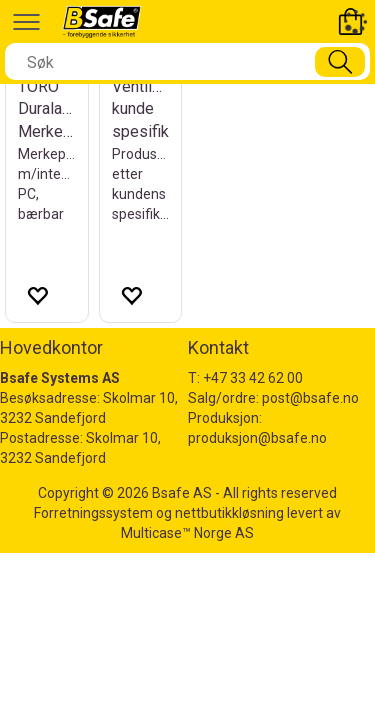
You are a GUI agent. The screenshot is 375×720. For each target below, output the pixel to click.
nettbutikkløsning (229, 513)
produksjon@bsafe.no (257, 438)
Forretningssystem (93, 513)
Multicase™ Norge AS (187, 533)
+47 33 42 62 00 (253, 378)
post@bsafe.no (310, 398)
